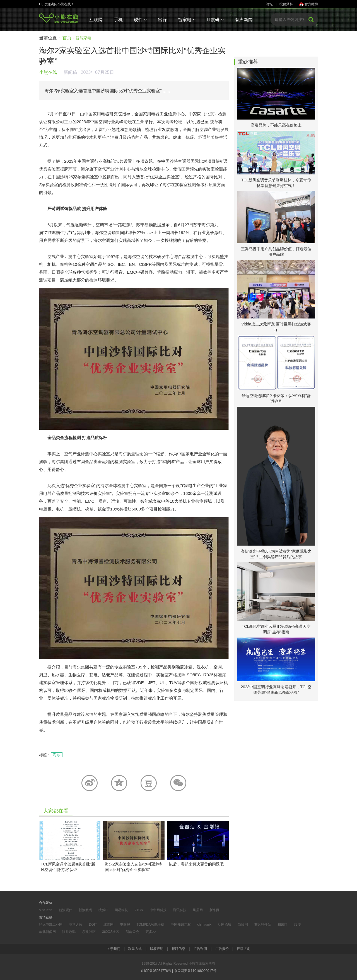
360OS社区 (111, 932)
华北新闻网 (47, 932)
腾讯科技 (180, 910)
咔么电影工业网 (51, 925)
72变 (297, 925)
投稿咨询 (243, 949)
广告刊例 (200, 949)
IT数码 (215, 20)
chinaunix (204, 925)
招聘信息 (178, 949)
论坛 (269, 4)
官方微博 (309, 4)
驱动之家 (76, 925)
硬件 (140, 20)
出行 (162, 20)
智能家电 (83, 38)
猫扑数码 (69, 932)
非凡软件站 (263, 925)
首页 (67, 38)
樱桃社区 (89, 932)
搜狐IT (103, 910)
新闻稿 (70, 72)
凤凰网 (198, 910)
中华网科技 (158, 910)
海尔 (57, 755)
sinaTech (46, 910)
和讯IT (282, 925)
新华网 (214, 910)
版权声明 (157, 949)
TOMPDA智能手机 (150, 925)
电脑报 (125, 925)
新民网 (243, 925)
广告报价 (222, 949)
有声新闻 (244, 20)
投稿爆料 (286, 4)
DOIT (93, 925)
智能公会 (132, 932)
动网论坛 (225, 925)
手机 (118, 20)
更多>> (151, 932)
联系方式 (135, 949)
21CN (139, 910)
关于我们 (114, 949)
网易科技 (121, 910)
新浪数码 (85, 910)
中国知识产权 (181, 925)
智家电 (187, 20)
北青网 (108, 925)
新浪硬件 (66, 910)
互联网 (96, 20)
